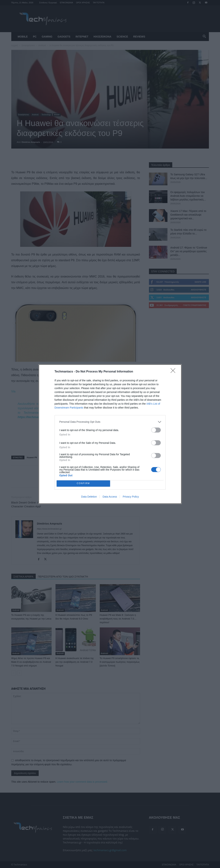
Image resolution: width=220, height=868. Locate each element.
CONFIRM (83, 483)
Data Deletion (89, 497)
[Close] (174, 372)
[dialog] (110, 434)
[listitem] (110, 422)
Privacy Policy (131, 497)
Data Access (110, 497)
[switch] (156, 430)
